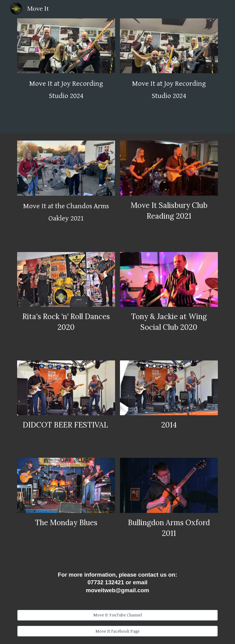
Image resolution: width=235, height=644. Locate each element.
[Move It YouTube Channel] (117, 615)
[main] (66, 90)
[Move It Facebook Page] (117, 631)
